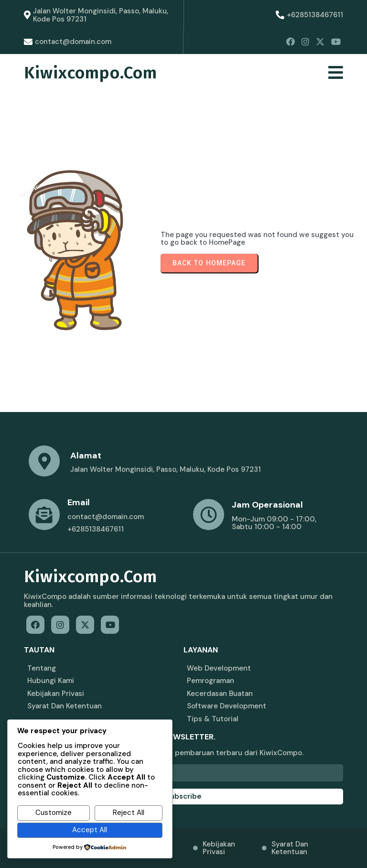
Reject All (129, 813)
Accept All (90, 830)
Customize (54, 813)
